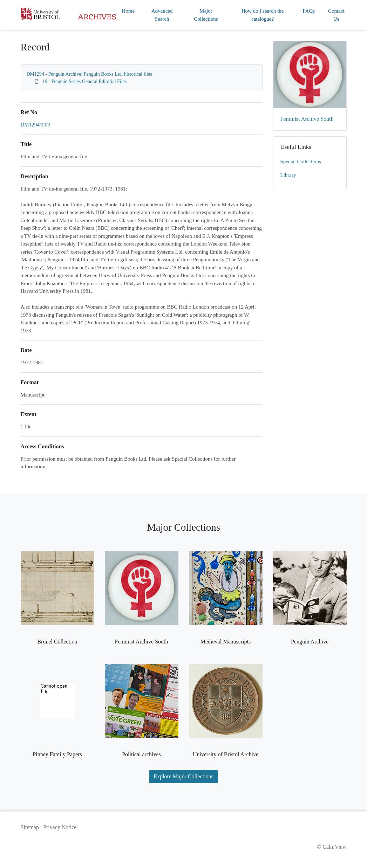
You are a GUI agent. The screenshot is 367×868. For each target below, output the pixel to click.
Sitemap (30, 827)
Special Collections (301, 161)
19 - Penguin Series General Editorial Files (84, 81)
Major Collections (206, 15)
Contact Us (336, 15)
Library (288, 175)
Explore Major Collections (183, 776)
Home (128, 11)
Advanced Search (162, 15)
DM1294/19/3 (36, 125)
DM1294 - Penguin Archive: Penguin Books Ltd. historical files (89, 74)
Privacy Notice (60, 827)
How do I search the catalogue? (263, 15)
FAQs (309, 11)
